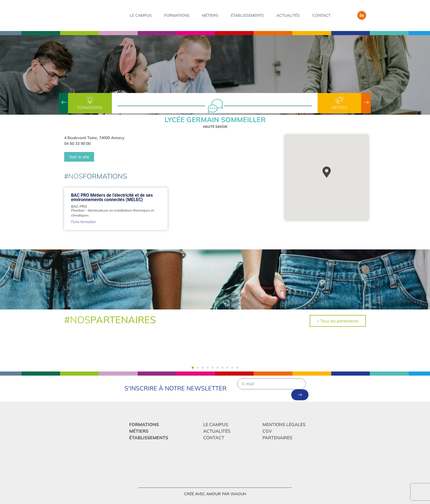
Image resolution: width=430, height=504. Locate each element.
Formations (177, 15)
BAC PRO (79, 206)
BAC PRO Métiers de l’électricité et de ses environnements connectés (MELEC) (112, 197)
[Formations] (90, 100)
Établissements (247, 15)
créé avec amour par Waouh (215, 494)
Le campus (141, 15)
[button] (193, 368)
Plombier (78, 210)
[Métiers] (340, 100)
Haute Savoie (215, 127)
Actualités (288, 15)
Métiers (210, 15)
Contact (321, 15)
